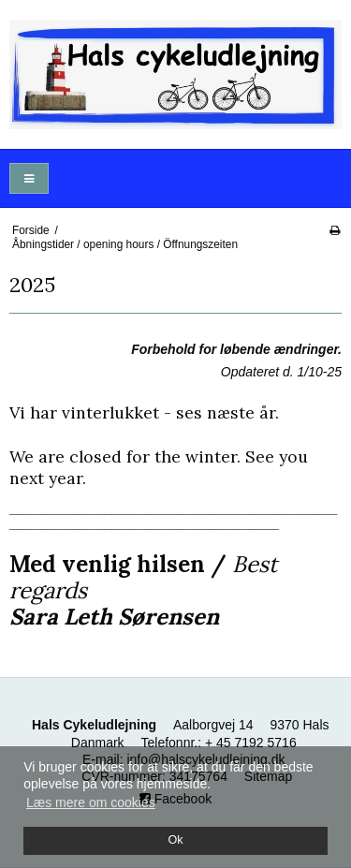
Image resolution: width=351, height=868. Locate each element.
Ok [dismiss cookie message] (175, 840)
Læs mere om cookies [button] (91, 802)
